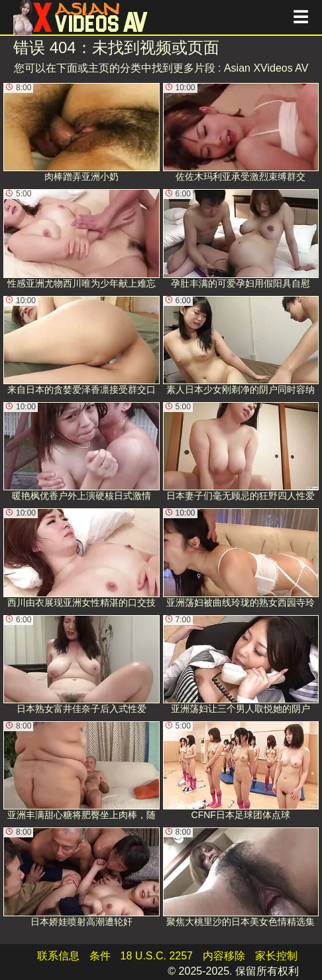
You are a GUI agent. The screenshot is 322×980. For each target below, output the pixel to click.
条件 (100, 956)
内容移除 (224, 956)
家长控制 (276, 956)
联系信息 (58, 956)
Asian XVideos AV (266, 68)
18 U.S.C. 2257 (157, 956)
